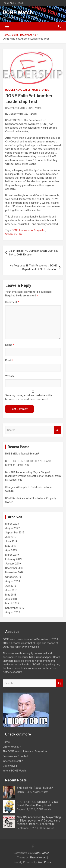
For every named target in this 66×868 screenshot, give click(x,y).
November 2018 (14, 572)
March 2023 (12, 524)
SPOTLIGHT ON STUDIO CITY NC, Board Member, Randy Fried (37, 804)
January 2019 (13, 564)
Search (57, 430)
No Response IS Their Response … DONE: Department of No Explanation (33, 267)
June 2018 (11, 590)
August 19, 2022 (26, 809)
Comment (12, 302)
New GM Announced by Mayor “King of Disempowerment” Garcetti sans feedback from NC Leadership (33, 476)
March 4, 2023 (25, 792)
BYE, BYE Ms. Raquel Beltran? (22, 454)
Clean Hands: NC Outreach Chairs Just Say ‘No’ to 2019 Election (34, 253)
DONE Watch (18, 12)
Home (6, 742)
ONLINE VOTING (14, 234)
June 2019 (11, 541)
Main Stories (40, 90)
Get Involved (10, 766)
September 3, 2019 (27, 828)
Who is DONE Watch (14, 771)
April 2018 (11, 599)
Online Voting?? (12, 747)
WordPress (44, 862)
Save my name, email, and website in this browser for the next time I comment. (29, 397)
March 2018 (12, 604)
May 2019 (11, 546)
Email (9, 360)
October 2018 (13, 577)
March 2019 (12, 555)
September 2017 (15, 608)
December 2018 (14, 568)
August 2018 (13, 581)
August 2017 (13, 612)
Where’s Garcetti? (13, 761)
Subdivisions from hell (15, 756)
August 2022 (13, 528)
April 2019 (11, 550)
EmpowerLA (26, 230)
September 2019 (15, 533)
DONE (15, 230)
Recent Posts (16, 780)
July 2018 (11, 586)
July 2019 (11, 537)
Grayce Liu (40, 230)
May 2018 (11, 595)
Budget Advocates (18, 90)
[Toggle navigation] (7, 26)
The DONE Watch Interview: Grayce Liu (25, 751)
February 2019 (13, 559)
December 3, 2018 (15, 108)
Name (10, 345)
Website (10, 376)
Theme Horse (38, 858)
